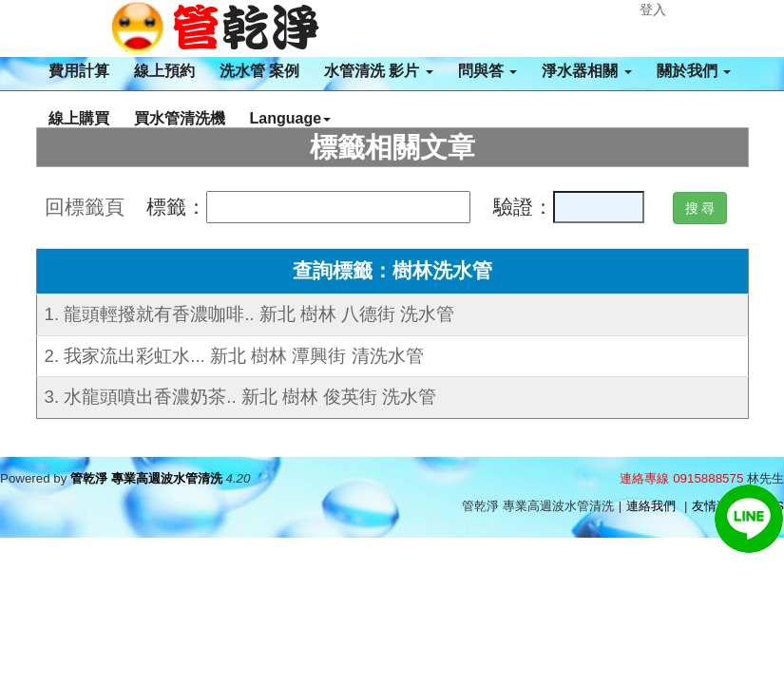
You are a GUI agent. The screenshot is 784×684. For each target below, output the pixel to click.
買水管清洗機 (180, 118)
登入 (653, 9)
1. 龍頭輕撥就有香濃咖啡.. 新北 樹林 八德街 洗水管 (250, 314)
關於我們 (694, 71)
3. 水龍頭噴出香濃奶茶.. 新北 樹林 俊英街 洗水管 (241, 397)
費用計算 (79, 71)
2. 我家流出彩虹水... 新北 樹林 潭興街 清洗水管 (234, 356)
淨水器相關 (586, 71)
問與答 (488, 71)
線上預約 (164, 71)
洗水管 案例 (259, 71)
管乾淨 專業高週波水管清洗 (146, 478)
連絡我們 (651, 506)
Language (291, 118)
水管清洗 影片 (379, 71)
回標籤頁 (85, 207)
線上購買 (79, 118)
